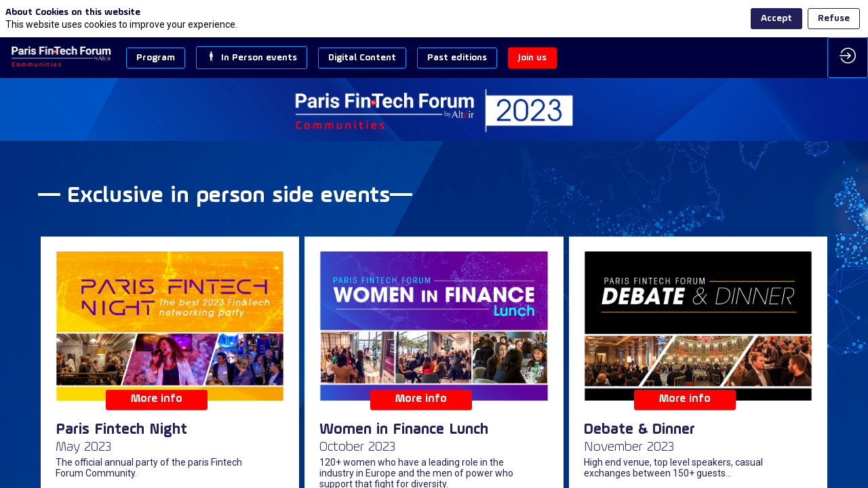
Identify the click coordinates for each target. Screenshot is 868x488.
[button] (156, 58)
